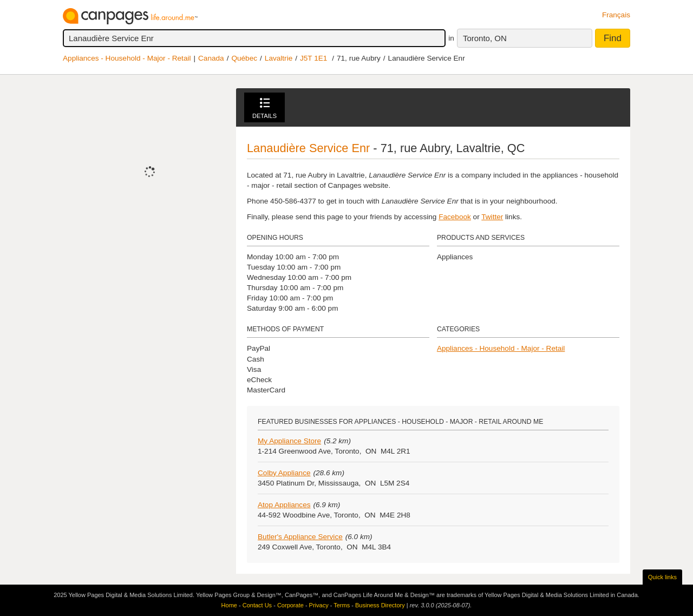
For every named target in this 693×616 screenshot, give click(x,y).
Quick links (662, 577)
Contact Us (257, 605)
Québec (244, 58)
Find (613, 38)
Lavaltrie (279, 58)
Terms (342, 605)
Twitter (492, 217)
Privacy (319, 605)
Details (264, 109)
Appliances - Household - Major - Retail (127, 58)
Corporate (290, 605)
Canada (211, 58)
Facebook (455, 217)
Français (616, 15)
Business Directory (380, 605)
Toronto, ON (485, 38)
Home (229, 605)
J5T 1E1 (313, 58)
